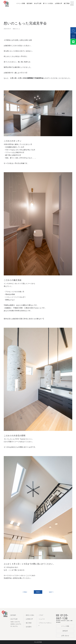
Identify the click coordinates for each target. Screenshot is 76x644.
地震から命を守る (15, 622)
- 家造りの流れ (30, 615)
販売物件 (30, 3)
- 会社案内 (28, 627)
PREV (25, 592)
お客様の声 (59, 3)
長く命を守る (14, 626)
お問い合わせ (65, 636)
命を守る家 (38, 3)
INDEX (38, 592)
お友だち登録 (72, 45)
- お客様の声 (29, 619)
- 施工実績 (28, 623)
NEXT (51, 592)
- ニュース (41, 619)
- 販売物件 (13, 615)
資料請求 (72, 38)
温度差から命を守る (16, 624)
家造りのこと (16, 29)
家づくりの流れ (48, 3)
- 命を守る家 (14, 619)
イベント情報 (72, 30)
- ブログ (41, 615)
